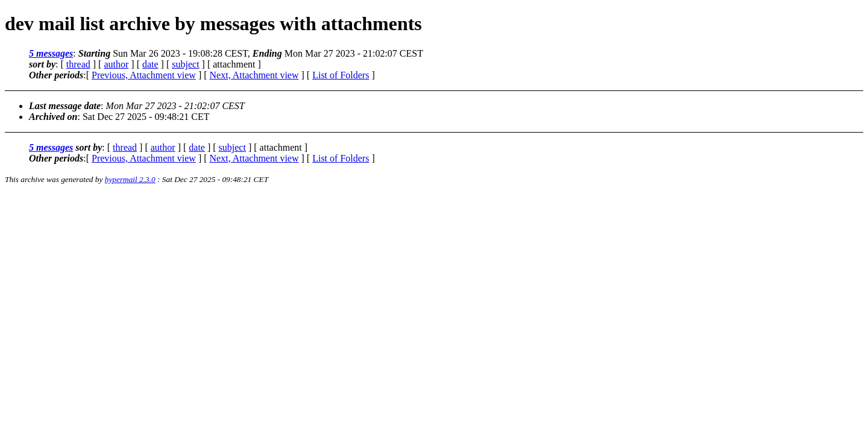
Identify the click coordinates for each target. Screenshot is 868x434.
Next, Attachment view (254, 75)
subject (185, 64)
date (150, 64)
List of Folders (341, 75)
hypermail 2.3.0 (130, 179)
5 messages (51, 53)
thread (78, 64)
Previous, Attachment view (144, 75)
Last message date (65, 106)
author (116, 64)
